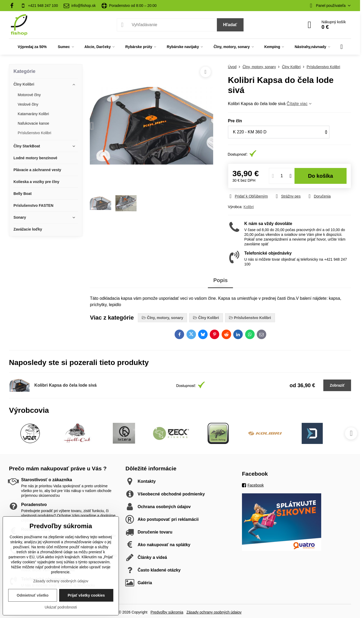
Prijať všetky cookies (86, 595)
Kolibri (249, 207)
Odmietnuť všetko (32, 595)
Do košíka (321, 176)
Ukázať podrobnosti (61, 607)
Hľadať (230, 25)
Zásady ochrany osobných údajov (214, 612)
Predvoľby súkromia (167, 612)
